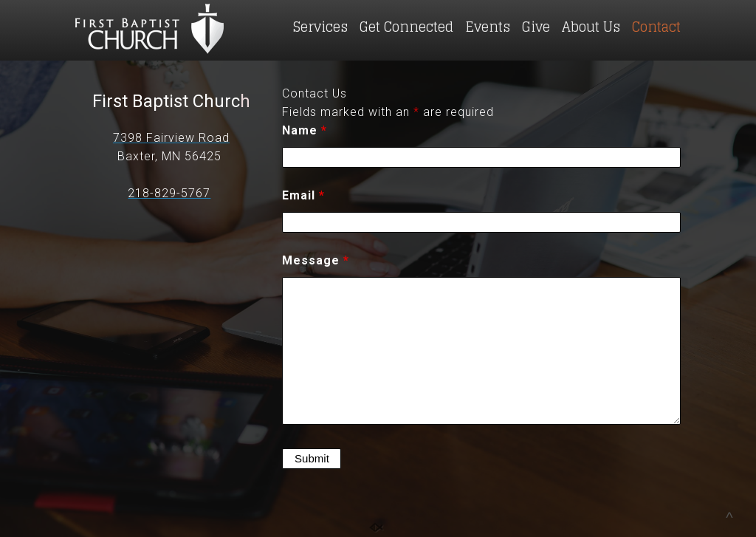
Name (305, 130)
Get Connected (406, 27)
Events (488, 27)
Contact (656, 27)
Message (316, 260)
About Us (591, 27)
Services (320, 27)
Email (303, 195)
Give (536, 27)
